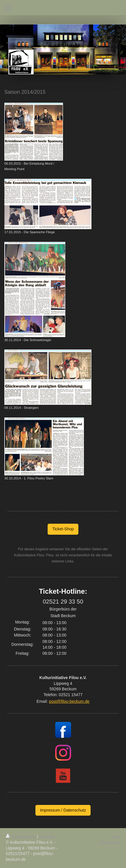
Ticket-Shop (63, 529)
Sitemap (47, 836)
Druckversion (21, 836)
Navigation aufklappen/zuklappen (63, 8)
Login (115, 836)
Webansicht (110, 842)
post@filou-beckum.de (69, 701)
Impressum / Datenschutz (63, 810)
